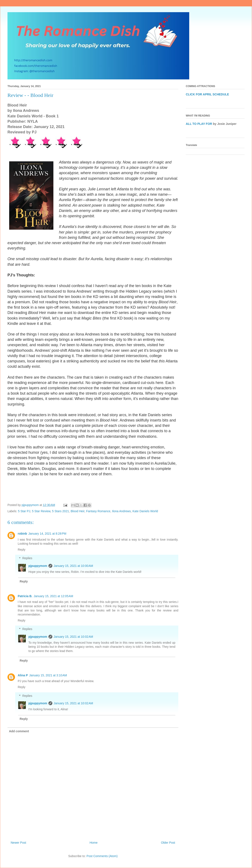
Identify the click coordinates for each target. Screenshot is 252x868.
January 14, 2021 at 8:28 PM (47, 534)
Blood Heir (78, 511)
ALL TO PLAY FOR (199, 124)
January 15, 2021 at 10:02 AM (73, 637)
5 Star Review (41, 511)
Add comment (19, 731)
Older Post (168, 843)
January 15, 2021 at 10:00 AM (73, 566)
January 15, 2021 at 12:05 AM (53, 596)
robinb (22, 534)
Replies (27, 558)
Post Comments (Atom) (102, 856)
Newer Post (18, 843)
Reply (22, 550)
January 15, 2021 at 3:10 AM (48, 675)
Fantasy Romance (98, 511)
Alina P (23, 675)
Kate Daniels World (145, 511)
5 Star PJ (24, 511)
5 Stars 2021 (61, 511)
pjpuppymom (38, 566)
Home (93, 843)
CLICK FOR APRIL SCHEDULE (207, 94)
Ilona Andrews (122, 511)
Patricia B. (25, 596)
